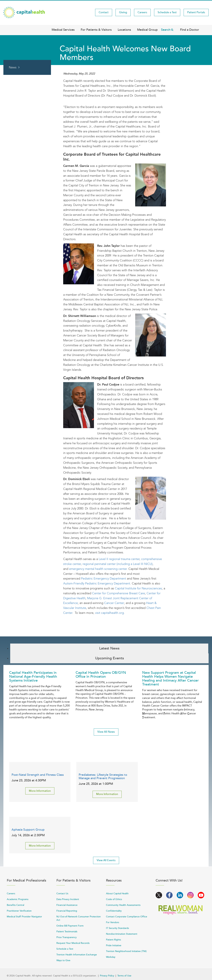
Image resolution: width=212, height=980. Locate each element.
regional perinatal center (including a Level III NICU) (118, 564)
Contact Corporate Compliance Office (127, 917)
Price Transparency (67, 937)
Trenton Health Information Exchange (77, 955)
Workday (111, 957)
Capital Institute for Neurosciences (138, 588)
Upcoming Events (109, 658)
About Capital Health (117, 894)
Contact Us (62, 894)
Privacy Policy (107, 976)
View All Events (106, 860)
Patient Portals (196, 12)
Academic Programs (18, 899)
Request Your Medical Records (73, 943)
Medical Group (147, 30)
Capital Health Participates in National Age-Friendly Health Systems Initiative (33, 677)
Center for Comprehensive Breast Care (118, 593)
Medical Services (63, 30)
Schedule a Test (167, 12)
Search (166, 30)
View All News (106, 732)
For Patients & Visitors (96, 30)
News (13, 67)
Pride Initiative (114, 945)
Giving (123, 12)
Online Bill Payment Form (70, 926)
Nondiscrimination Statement (122, 934)
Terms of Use (124, 976)
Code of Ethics (114, 899)
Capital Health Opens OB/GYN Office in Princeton (101, 675)
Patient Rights (113, 940)
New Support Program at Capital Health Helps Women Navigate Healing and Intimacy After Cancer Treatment (170, 679)
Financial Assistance (67, 905)
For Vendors (113, 922)
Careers (142, 12)
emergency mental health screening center (98, 569)
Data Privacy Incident (68, 899)
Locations (124, 30)
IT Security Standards (117, 928)
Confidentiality (114, 911)
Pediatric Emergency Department (104, 579)
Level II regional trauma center (119, 559)
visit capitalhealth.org (109, 613)
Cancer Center (114, 603)
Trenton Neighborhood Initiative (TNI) (126, 951)
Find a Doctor (190, 30)
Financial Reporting (67, 911)
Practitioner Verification (19, 911)
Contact (104, 12)
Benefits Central (15, 905)
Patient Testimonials (67, 932)
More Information (40, 791)
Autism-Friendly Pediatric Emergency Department (97, 583)
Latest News (109, 648)
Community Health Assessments (123, 905)
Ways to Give (63, 960)
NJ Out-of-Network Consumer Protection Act (79, 918)
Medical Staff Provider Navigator (24, 917)
